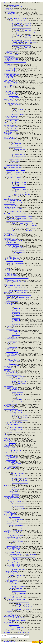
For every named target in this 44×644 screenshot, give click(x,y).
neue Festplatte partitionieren (10, 374)
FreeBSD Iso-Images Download (11, 522)
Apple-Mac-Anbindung (9, 125)
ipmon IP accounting (8, 515)
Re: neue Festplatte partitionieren (14, 375)
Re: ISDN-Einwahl (11, 368)
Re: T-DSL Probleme (11, 92)
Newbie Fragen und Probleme (10, 572)
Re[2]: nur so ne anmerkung (18, 627)
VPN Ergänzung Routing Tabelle (11, 208)
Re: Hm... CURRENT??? (12, 359)
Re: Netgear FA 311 (8, 52)
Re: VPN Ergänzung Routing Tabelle (14, 209)
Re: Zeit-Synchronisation (12, 387)
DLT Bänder (6, 447)
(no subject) (6, 233)
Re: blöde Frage (10, 442)
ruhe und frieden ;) (16, 560)
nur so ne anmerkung (8, 623)
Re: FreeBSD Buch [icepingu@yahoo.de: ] (16, 170)
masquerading (7, 405)
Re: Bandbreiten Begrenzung (13, 58)
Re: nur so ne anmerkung (12, 624)
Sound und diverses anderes (13, 581)
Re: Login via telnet (11, 363)
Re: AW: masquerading (9, 408)
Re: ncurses (9, 88)
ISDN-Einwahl (7, 367)
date (17, 6)
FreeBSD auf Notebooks (9, 81)
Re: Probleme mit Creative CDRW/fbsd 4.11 (13, 16)
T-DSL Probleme (7, 91)
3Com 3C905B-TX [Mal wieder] (11, 409)
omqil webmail (7, 469)
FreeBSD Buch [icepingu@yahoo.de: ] (12, 168)
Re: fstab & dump (10, 371)
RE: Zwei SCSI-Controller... (13, 120)
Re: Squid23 (9, 439)
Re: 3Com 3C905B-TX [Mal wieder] (14, 410)
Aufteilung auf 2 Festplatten (10, 547)
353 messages (7, 3)
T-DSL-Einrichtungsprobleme (10, 237)
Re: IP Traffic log (10, 512)
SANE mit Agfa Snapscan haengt (11, 123)
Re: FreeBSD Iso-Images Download (14, 523)
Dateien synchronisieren (9, 496)
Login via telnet (7, 362)
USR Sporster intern (8, 612)
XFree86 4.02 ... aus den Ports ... (11, 470)
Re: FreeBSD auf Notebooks (13, 83)
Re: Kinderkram (7, 9)
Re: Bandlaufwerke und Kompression (12, 74)
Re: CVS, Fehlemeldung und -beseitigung (16, 282)
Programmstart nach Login (10, 532)
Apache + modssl (8, 80)
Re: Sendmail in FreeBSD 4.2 (13, 135)
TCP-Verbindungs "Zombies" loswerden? (13, 285)
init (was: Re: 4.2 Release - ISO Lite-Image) (21, 194)
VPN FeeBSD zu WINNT (9, 204)
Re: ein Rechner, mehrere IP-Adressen (15, 261)
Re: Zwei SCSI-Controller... (13, 101)
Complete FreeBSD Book (9, 243)
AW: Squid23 (7, 445)
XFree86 (6, 268)
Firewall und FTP (8, 369)
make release (7, 485)
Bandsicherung (7, 302)
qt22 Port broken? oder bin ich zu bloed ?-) (13, 597)
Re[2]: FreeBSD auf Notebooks (16, 85)
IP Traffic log (7, 511)
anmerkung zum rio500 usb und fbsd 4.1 (13, 630)
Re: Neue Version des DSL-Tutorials (14, 240)
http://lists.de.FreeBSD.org (10, 641)
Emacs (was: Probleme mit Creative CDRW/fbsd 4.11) (24, 43)
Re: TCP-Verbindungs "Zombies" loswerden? (16, 288)
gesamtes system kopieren (9, 138)
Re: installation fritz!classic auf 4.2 (14, 200)
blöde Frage (6, 441)
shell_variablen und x (8, 273)
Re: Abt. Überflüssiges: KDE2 (13, 449)
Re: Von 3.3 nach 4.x (8, 11)
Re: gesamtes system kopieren (13, 140)
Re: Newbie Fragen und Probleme (14, 573)
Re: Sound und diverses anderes (16, 584)
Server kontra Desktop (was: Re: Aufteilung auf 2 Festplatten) (23, 555)
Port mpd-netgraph (8, 132)
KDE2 (5, 437)
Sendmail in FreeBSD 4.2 (9, 134)
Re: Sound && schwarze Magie (16, 589)
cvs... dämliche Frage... (9, 351)
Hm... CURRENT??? (8, 358)
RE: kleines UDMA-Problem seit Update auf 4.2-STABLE (19, 231)
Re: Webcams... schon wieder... (11, 50)
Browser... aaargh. (8, 455)
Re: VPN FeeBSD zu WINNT (13, 205)
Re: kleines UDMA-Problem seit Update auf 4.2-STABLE (19, 216)
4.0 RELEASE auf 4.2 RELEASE (11, 137)
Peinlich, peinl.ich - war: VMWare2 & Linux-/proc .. (15, 293)
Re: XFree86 (9, 270)
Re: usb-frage (7, 64)
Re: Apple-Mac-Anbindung (12, 129)
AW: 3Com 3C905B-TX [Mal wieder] (12, 432)
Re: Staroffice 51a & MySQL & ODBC (15, 618)
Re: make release (10, 487)
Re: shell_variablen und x (12, 274)
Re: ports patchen (8, 124)
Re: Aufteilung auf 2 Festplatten (13, 549)
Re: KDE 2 (9, 436)
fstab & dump (7, 370)
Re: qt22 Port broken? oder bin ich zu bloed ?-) (17, 600)
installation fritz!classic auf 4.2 (10, 199)
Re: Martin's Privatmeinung (10, 75)
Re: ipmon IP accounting (12, 516)
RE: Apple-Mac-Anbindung (13, 126)
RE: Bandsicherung (11, 303)
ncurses (5, 86)
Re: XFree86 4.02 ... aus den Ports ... (14, 471)
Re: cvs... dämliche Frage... (12, 352)
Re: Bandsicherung (13, 305)
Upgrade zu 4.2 (7, 271)
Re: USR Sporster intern (12, 613)
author (14, 6)
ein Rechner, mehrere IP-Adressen (11, 260)
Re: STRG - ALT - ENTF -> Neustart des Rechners (15, 62)
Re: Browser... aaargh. (11, 456)
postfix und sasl (7, 238)
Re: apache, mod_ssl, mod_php (11, 71)
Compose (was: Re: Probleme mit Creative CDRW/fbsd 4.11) (25, 33)
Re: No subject (10, 234)
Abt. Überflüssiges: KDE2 (9, 448)
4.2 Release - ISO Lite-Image (10, 176)
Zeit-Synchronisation (8, 386)
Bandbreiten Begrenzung (9, 57)
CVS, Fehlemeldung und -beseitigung (12, 280)
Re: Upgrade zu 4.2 (11, 272)
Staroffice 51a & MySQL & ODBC (11, 617)
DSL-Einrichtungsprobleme (10, 236)
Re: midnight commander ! (10, 300)
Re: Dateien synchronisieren (13, 498)
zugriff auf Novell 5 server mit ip (11, 175)
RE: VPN (6, 72)
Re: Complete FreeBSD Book (13, 244)
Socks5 (5, 284)
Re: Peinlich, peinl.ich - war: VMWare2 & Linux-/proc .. (19, 295)
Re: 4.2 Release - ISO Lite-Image (14, 177)
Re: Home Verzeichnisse (9, 56)
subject (21, 6)
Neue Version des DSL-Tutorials (11, 239)
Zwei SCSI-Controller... (9, 100)
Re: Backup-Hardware (9, 77)
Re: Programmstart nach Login (13, 533)
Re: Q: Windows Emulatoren (10, 73)
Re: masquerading (10, 407)
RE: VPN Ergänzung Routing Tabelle (15, 211)
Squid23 (6, 438)
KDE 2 (5, 435)
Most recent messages (14, 5)
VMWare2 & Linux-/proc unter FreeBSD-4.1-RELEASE (16, 278)
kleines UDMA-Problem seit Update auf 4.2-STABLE (16, 214)
